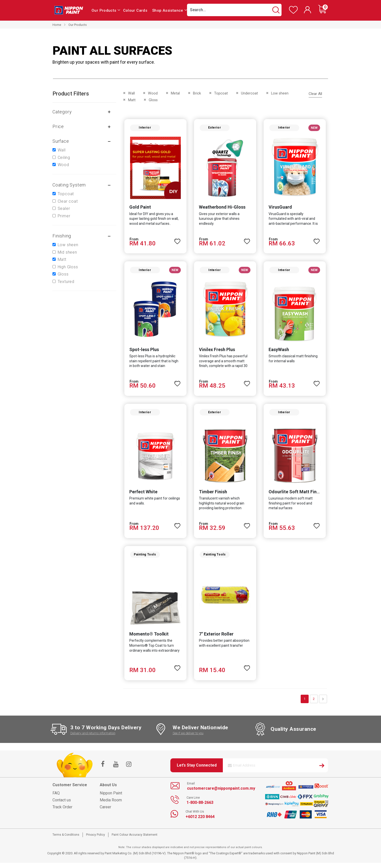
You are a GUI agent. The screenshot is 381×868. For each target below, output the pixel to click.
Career (105, 812)
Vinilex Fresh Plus (216, 352)
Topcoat (66, 194)
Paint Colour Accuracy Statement (135, 840)
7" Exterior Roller (216, 639)
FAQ (56, 799)
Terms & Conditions (66, 840)
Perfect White (142, 496)
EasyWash (279, 352)
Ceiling (64, 158)
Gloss (63, 274)
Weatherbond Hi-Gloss (222, 208)
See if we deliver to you (188, 738)
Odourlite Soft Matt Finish (296, 496)
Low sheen (68, 245)
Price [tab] (58, 126)
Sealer (64, 208)
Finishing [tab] (62, 236)
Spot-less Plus (143, 352)
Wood (63, 165)
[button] (177, 240)
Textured (66, 282)
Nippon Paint (111, 799)
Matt (62, 259)
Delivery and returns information (93, 738)
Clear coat (68, 201)
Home (57, 25)
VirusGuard (281, 208)
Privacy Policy (95, 840)
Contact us (62, 805)
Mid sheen (67, 252)
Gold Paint (139, 208)
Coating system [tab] (69, 185)
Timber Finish (213, 496)
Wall (62, 150)
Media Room (111, 805)
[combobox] (234, 10)
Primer (64, 216)
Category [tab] (62, 112)
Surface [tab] (61, 141)
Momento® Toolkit (147, 639)
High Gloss (68, 267)
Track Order (62, 812)
